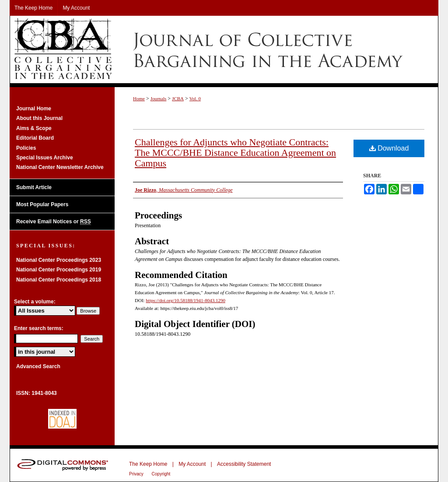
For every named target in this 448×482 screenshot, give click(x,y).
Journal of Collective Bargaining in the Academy (224, 49)
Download (389, 148)
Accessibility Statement (244, 464)
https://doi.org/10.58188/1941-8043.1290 (185, 300)
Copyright (161, 474)
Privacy (137, 474)
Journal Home (34, 109)
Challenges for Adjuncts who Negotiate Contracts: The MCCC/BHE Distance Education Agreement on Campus (235, 153)
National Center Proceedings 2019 (59, 270)
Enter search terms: (39, 328)
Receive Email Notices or (54, 222)
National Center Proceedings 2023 (59, 260)
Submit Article (34, 187)
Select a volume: (35, 302)
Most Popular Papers (42, 204)
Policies (26, 148)
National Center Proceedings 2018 (59, 280)
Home (139, 99)
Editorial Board (35, 138)
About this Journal (39, 118)
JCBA (178, 99)
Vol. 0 (195, 99)
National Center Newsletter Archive (60, 167)
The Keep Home (148, 464)
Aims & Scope (34, 128)
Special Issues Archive (45, 158)
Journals (159, 99)
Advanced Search (38, 366)
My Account (192, 464)
